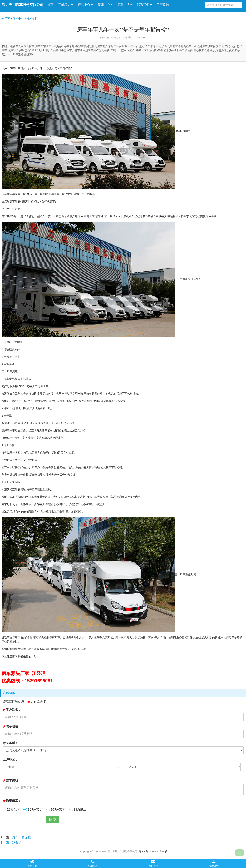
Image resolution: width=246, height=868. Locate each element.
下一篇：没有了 (11, 842)
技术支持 (32, 19)
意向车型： (10, 743)
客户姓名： (12, 710)
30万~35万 (58, 809)
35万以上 (80, 809)
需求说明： (12, 780)
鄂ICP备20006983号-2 (151, 851)
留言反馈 (163, 5)
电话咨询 (93, 863)
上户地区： (10, 760)
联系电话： (12, 726)
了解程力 (66, 5)
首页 (50, 5)
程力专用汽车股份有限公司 (23, 5)
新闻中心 (105, 5)
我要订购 (214, 863)
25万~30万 (35, 809)
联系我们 (144, 5)
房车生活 (125, 5)
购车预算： (12, 801)
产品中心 (85, 5)
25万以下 (13, 809)
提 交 (52, 819)
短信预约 (153, 863)
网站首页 (32, 863)
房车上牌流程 (22, 837)
